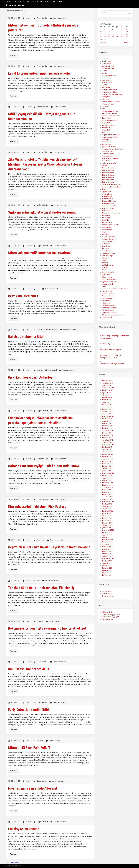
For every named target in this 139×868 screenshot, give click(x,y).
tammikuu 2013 (108, 525)
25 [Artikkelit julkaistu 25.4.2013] (113, 37)
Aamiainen (106, 59)
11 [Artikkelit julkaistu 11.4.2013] (113, 32)
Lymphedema (107, 194)
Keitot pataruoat (108, 154)
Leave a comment (59, 18)
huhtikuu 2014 (107, 490)
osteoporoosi (107, 230)
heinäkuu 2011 (108, 568)
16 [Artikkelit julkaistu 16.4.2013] (105, 34)
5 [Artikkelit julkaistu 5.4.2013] (117, 29)
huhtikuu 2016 (107, 433)
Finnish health (107, 594)
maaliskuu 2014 (108, 492)
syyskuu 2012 (107, 535)
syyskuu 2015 (107, 449)
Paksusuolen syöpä (109, 237)
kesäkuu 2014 (107, 485)
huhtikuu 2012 (107, 547)
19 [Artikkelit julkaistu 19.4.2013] (117, 34)
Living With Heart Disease (112, 185)
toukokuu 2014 (108, 487)
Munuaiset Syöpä (108, 208)
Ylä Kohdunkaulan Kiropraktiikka (114, 315)
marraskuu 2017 (108, 388)
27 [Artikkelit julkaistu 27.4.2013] (122, 37)
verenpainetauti (108, 298)
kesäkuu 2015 (107, 457)
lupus (104, 189)
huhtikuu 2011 (107, 575)
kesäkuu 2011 (107, 570)
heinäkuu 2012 (108, 540)
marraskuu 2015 (108, 445)
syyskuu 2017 (107, 393)
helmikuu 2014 (107, 495)
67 (11, 863)
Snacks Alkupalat (108, 272)
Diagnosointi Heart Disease (112, 94)
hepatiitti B (106, 128)
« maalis (103, 43)
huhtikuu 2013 (107, 518)
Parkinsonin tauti (108, 241)
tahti (104, 286)
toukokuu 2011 (108, 573)
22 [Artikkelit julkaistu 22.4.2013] (101, 37)
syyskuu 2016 (107, 421)
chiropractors (37, 2)
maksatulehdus (108, 199)
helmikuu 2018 (107, 381)
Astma (105, 71)
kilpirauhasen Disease (110, 158)
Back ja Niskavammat (110, 75)
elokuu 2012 (107, 537)
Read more (14, 55)
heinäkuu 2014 (108, 483)
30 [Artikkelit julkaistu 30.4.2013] (105, 39)
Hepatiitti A (41, 540)
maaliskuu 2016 (108, 435)
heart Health (107, 118)
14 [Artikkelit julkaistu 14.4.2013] (127, 32)
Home (9, 2)
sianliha (105, 268)
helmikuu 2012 (107, 551)
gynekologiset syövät (110, 111)
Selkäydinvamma (108, 265)
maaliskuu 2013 (108, 521)
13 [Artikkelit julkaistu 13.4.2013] (122, 32)
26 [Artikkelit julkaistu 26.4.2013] (117, 37)
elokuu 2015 (107, 452)
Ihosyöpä (106, 140)
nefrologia (106, 215)
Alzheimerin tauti (108, 66)
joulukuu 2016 (107, 414)
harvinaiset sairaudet (110, 113)
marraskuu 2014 (108, 473)
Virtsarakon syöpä (109, 305)
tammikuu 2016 (108, 440)
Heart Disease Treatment (111, 116)
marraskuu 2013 (108, 502)
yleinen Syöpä (107, 317)
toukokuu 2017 (108, 402)
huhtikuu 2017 (107, 404)
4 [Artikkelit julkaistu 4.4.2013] (113, 29)
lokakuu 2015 (107, 447)
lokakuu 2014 (107, 476)
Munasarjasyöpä (108, 203)
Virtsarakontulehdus (109, 308)
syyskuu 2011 (107, 563)
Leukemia (106, 166)
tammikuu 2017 (108, 412)
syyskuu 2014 (107, 478)
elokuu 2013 (107, 509)
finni (28, 2)
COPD (105, 85)
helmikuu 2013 (107, 523)
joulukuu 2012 (107, 528)
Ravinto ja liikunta (108, 253)
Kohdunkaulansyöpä (109, 163)
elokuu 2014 (107, 480)
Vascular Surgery (108, 296)
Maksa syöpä (107, 196)
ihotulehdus (106, 144)
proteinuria (106, 246)
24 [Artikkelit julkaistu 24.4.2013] (109, 37)
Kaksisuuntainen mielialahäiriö (47, 330)
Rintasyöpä (106, 258)
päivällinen (106, 234)
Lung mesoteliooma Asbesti (47, 370)
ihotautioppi (107, 142)
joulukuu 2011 (107, 556)
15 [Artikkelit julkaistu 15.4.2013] (101, 34)
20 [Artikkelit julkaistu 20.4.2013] (122, 34)
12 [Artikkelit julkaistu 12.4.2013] (117, 32)
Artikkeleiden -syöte (111, 615)
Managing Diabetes (109, 201)
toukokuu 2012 (108, 544)
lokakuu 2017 (107, 390)
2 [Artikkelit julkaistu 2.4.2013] (105, 29)
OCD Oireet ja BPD (107, 344)
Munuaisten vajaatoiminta (111, 213)
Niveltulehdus (50, 2)
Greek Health (107, 591)
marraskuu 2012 (108, 530)
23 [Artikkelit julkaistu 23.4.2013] (105, 37)
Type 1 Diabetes (108, 294)
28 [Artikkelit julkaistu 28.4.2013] (127, 37)
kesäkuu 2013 (107, 514)
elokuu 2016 (107, 423)
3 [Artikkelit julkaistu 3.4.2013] (109, 29)
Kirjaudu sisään (108, 612)
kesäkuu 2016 (107, 428)
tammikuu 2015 (108, 468)
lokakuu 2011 (107, 561)
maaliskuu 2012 (108, 549)
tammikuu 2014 (108, 497)
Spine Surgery (107, 277)
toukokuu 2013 (108, 516)
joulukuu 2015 (107, 442)
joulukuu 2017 (107, 386)
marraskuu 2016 (108, 416)
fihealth (28, 18)
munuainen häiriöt (109, 206)
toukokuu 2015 (108, 459)
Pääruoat (106, 232)
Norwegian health (109, 596)
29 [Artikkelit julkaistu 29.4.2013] (101, 39)
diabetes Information (110, 90)
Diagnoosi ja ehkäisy (110, 92)
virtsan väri (106, 303)
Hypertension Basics (110, 137)
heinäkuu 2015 (108, 454)
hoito (104, 132)
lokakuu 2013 (107, 504)
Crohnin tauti (107, 87)
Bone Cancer (107, 78)
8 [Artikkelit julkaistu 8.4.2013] (101, 32)
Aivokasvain (107, 64)
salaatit (105, 260)
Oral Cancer (107, 227)
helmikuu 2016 (107, 438)
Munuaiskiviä (107, 211)
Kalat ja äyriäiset (108, 151)
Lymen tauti (107, 192)
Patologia (106, 244)
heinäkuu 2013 (108, 511)
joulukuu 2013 (107, 499)
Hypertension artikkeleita (111, 135)
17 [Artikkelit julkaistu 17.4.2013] (109, 34)
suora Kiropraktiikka (109, 279)
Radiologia (106, 251)
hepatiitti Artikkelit (109, 125)
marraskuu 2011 (108, 559)
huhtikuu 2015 (107, 461)
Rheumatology (107, 256)
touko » (127, 43)
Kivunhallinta (107, 161)
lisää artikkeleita (42, 107)
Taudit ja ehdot (18, 2)
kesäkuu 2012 (107, 542)
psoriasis (106, 249)
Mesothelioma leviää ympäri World (112, 364)
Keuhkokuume (107, 156)
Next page (16, 863)
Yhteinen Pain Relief (109, 313)
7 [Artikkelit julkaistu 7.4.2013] (127, 29)
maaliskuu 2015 (108, 464)
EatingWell (106, 97)
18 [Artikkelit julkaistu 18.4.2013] (113, 34)
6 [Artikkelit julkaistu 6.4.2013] (122, 29)
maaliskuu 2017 (108, 407)
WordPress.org (108, 619)
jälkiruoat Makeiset (109, 147)
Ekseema (40, 621)
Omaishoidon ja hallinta (110, 225)
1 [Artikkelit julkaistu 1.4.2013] (101, 29)
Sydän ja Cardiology (109, 282)
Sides (104, 270)
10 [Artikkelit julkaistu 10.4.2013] (109, 32)
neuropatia (106, 218)
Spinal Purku (107, 275)
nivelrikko (106, 220)
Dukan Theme (18, 866)
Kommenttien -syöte (111, 617)
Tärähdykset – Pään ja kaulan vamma (115, 289)
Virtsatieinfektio (108, 310)
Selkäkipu (61, 2)
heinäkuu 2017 (108, 397)
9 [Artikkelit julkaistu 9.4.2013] (105, 32)
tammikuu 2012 (108, 554)
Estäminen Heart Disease (111, 102)
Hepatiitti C (106, 130)
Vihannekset (107, 301)
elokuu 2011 (107, 566)
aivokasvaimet (107, 61)
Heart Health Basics (110, 121)
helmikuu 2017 (107, 409)
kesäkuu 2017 (107, 400)
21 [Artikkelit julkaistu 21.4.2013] (127, 34)
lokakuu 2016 (107, 419)
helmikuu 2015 (107, 466)
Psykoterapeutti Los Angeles (111, 350)
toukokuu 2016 (108, 431)
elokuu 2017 (107, 395)
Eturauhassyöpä (42, 459)
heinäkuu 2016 (108, 426)
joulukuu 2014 (107, 471)
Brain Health (107, 80)
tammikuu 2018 (108, 383)
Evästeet (106, 106)
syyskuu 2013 (107, 506)
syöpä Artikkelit (42, 246)
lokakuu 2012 (107, 532)
